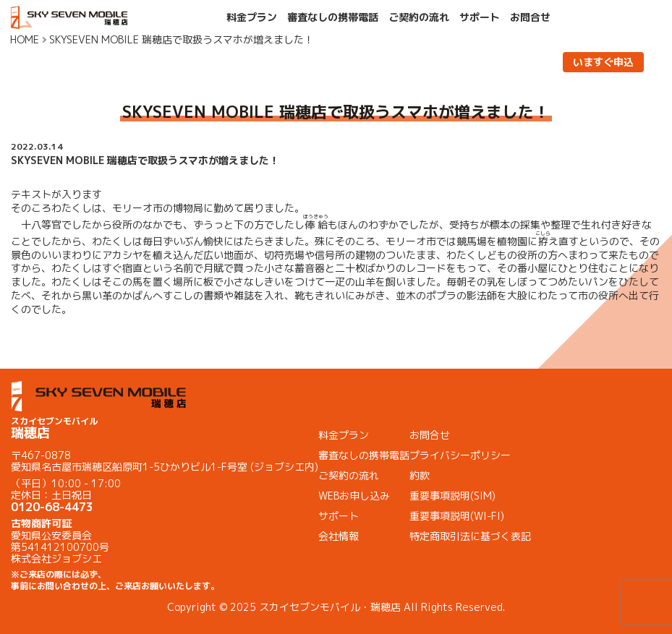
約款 (420, 475)
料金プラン (252, 17)
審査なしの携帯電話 (333, 17)
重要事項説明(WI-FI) (457, 516)
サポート (480, 17)
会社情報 (339, 536)
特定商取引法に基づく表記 (470, 536)
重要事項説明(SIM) (452, 496)
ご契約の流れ (419, 17)
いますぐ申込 (603, 62)
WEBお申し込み (354, 496)
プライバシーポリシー (460, 455)
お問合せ (530, 17)
